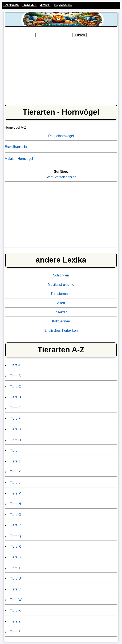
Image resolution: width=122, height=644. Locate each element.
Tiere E (15, 408)
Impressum (63, 5)
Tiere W (16, 600)
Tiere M (16, 493)
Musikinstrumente (61, 285)
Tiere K (15, 472)
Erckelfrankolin (16, 147)
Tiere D (15, 397)
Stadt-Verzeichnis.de (61, 177)
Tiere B (15, 376)
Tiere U (15, 579)
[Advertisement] (61, 70)
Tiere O (15, 515)
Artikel (45, 5)
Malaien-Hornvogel (19, 159)
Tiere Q (15, 536)
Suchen (80, 35)
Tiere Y (15, 621)
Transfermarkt (61, 294)
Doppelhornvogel (61, 136)
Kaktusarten (61, 321)
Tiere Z (15, 632)
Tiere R (15, 546)
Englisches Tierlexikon (61, 331)
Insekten (61, 312)
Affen (61, 303)
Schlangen (61, 275)
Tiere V (15, 589)
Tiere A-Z (29, 5)
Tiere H (15, 440)
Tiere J (15, 461)
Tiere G (15, 429)
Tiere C (15, 387)
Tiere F (15, 418)
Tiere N (15, 504)
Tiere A (15, 365)
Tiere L (15, 483)
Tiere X (15, 611)
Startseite (11, 5)
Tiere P (15, 525)
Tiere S (15, 557)
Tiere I (15, 451)
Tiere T (15, 568)
